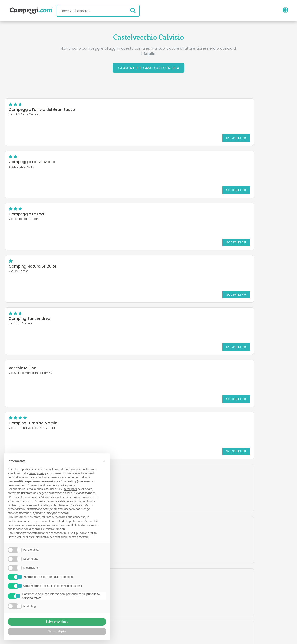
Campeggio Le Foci (26, 163)
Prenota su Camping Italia (189, 605)
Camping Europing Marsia (33, 268)
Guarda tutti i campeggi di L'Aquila (148, 69)
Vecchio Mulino (171, 213)
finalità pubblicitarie (52, 505)
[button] (104, 461)
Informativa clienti (166, 613)
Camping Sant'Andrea (30, 215)
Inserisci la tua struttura (132, 605)
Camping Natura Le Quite (181, 163)
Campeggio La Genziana (181, 111)
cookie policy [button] (66, 485)
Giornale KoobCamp (157, 585)
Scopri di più (125, 139)
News (124, 585)
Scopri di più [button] (57, 631)
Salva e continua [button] (57, 622)
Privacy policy (127, 613)
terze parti (71, 489)
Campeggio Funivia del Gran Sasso (42, 111)
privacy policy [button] (37, 473)
